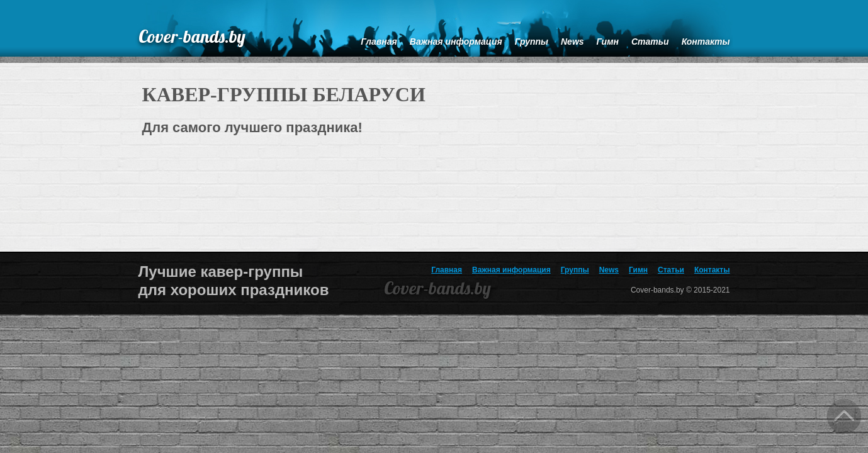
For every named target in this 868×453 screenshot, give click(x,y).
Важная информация (511, 270)
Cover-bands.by (192, 36)
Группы (575, 270)
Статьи (671, 270)
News (609, 270)
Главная (447, 270)
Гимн (638, 270)
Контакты (712, 270)
